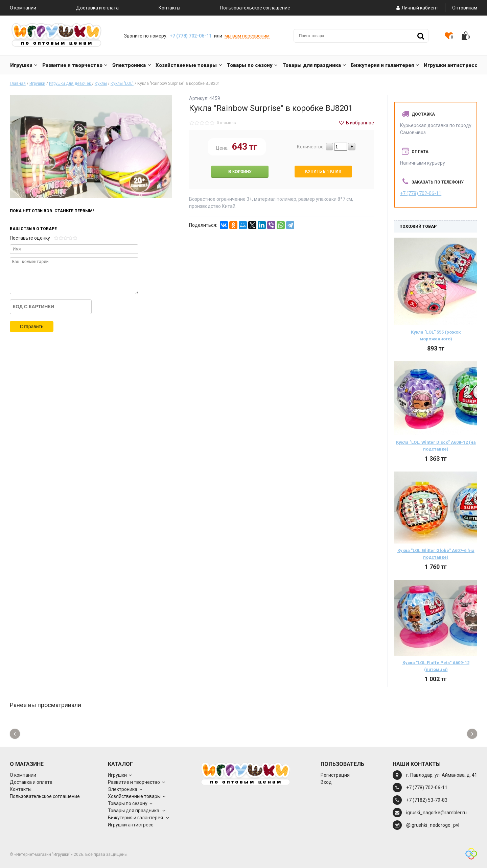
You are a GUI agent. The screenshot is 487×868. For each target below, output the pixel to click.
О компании (23, 8)
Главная (18, 83)
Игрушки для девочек (71, 83)
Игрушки (37, 83)
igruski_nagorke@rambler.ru (436, 813)
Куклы (101, 83)
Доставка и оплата (97, 8)
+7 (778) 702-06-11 (191, 36)
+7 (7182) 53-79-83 (427, 800)
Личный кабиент (417, 8)
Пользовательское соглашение (255, 8)
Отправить (32, 327)
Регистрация (335, 775)
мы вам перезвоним (247, 36)
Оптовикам (465, 8)
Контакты (169, 8)
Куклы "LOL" (122, 83)
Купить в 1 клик (323, 171)
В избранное (356, 123)
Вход (326, 782)
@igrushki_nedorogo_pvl (433, 825)
